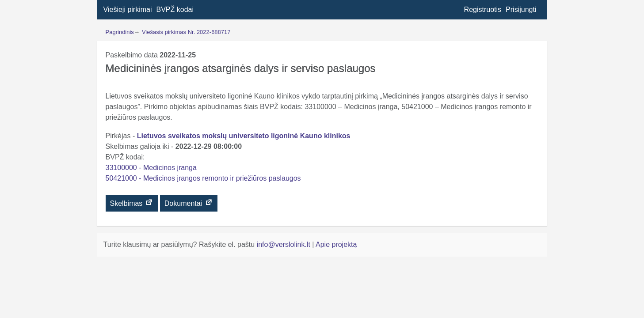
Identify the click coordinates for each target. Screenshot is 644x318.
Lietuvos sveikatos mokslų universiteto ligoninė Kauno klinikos (244, 136)
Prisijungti (521, 9)
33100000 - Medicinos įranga (151, 168)
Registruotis (483, 9)
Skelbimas (132, 203)
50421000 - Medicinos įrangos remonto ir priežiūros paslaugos (203, 178)
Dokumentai (189, 203)
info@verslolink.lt (285, 244)
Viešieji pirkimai (128, 9)
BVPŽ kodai (175, 9)
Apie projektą (336, 244)
